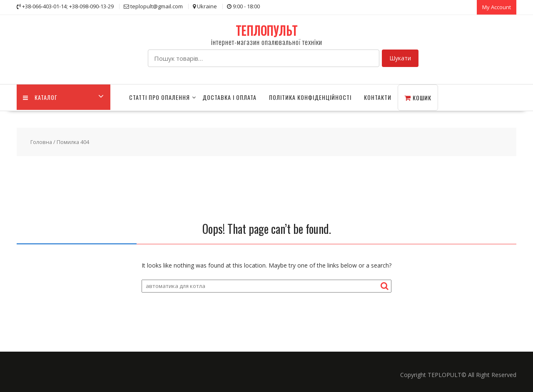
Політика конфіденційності (310, 97)
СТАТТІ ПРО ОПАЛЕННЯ (159, 97)
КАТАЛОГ (40, 97)
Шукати (400, 58)
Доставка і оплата (229, 97)
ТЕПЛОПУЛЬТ (267, 31)
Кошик (418, 98)
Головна (41, 142)
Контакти (378, 97)
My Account (497, 7)
